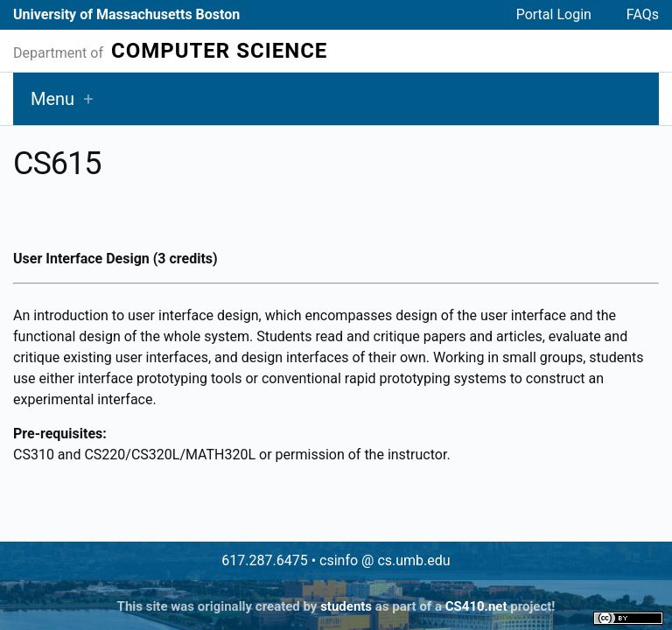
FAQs (643, 14)
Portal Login (554, 14)
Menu (52, 99)
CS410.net (476, 606)
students (346, 606)
